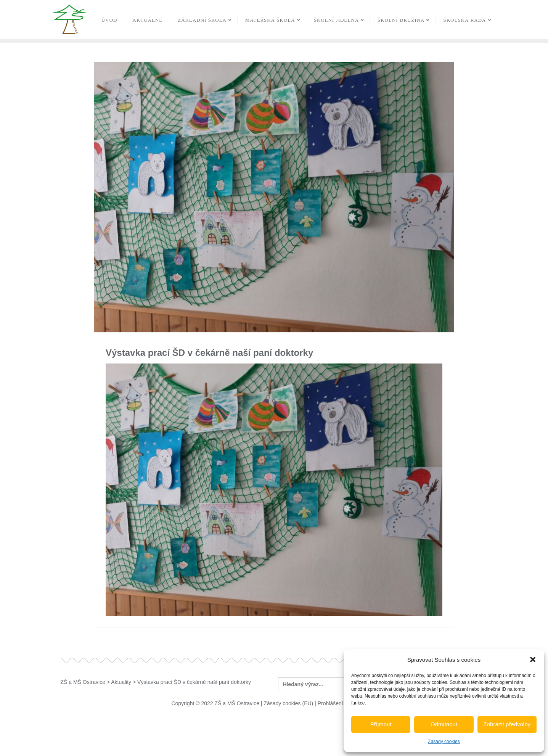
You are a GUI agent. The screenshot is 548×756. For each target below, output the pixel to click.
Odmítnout (444, 724)
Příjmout (381, 724)
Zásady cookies (444, 742)
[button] (533, 659)
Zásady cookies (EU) (288, 703)
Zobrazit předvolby (507, 724)
